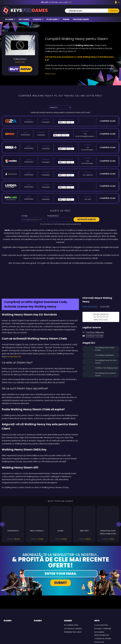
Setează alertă (86, 219)
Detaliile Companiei (103, 607)
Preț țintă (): (53, 216)
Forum (66, 19)
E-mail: (25, 216)
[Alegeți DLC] (60, 107)
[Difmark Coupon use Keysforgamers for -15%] (60, 270)
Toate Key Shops (81, 19)
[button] (2, 503)
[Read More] (81, 74)
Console (38, 19)
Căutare (114, 11)
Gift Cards (24, 19)
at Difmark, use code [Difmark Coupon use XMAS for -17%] (56, 2)
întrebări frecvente (73, 611)
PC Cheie (10, 19)
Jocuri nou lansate (73, 607)
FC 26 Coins (53, 19)
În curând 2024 (71, 604)
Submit (61, 561)
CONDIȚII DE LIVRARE (103, 617)
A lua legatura (101, 604)
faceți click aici (14, 335)
